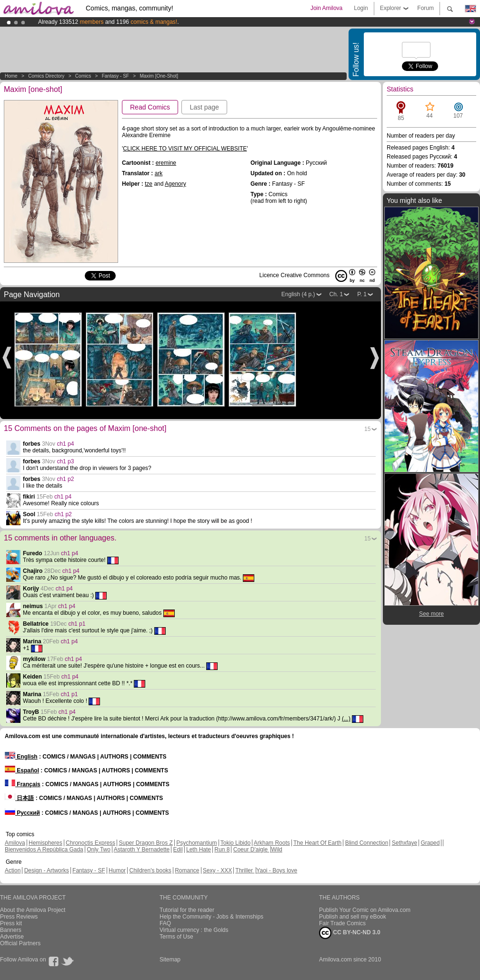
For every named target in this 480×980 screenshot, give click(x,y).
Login (361, 8)
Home (11, 76)
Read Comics (150, 107)
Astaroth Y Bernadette (142, 850)
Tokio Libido (235, 843)
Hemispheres (45, 843)
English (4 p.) (298, 294)
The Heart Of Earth (317, 843)
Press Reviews (19, 917)
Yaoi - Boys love (277, 870)
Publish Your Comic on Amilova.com (365, 910)
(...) (346, 719)
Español (22, 770)
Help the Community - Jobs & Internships (211, 917)
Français (23, 784)
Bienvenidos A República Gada (44, 850)
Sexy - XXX (217, 870)
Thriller (245, 870)
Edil (178, 850)
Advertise (12, 937)
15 (367, 429)
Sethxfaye (405, 843)
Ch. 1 (336, 294)
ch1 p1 (77, 624)
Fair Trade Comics (342, 923)
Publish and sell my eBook (353, 917)
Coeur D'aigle (251, 850)
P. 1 (362, 294)
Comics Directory (46, 76)
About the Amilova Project (33, 910)
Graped (430, 843)
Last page (204, 107)
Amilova (15, 843)
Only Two (99, 850)
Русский (22, 813)
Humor (117, 870)
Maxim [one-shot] (159, 76)
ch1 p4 (65, 444)
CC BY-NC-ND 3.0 (350, 933)
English (21, 757)
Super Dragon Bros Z (145, 843)
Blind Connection (367, 843)
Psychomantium (196, 843)
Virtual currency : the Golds (194, 930)
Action (13, 870)
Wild (276, 850)
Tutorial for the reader (187, 910)
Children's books (150, 870)
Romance (187, 870)
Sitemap (170, 960)
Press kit (11, 923)
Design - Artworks (47, 870)
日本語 (19, 798)
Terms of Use (176, 937)
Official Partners (20, 943)
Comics (83, 76)
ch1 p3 (65, 461)
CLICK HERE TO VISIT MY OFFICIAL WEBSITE (185, 149)
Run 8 (222, 850)
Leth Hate (199, 850)
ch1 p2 (65, 479)
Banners (11, 930)
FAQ (165, 923)
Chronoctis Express (90, 843)
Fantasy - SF (115, 76)
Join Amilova (326, 8)
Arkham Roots (272, 843)
